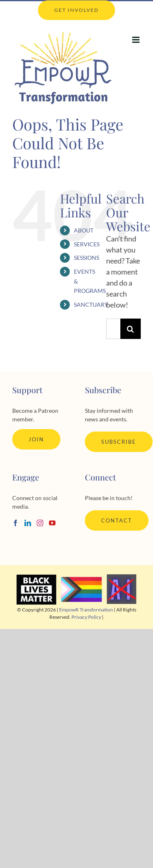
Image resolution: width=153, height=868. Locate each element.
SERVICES (87, 244)
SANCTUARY (91, 304)
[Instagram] (40, 523)
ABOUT (84, 230)
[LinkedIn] (28, 523)
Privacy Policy (86, 617)
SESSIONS (86, 258)
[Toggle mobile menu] (136, 40)
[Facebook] (16, 523)
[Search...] (113, 329)
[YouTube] (52, 523)
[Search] (131, 329)
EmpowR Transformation (86, 610)
